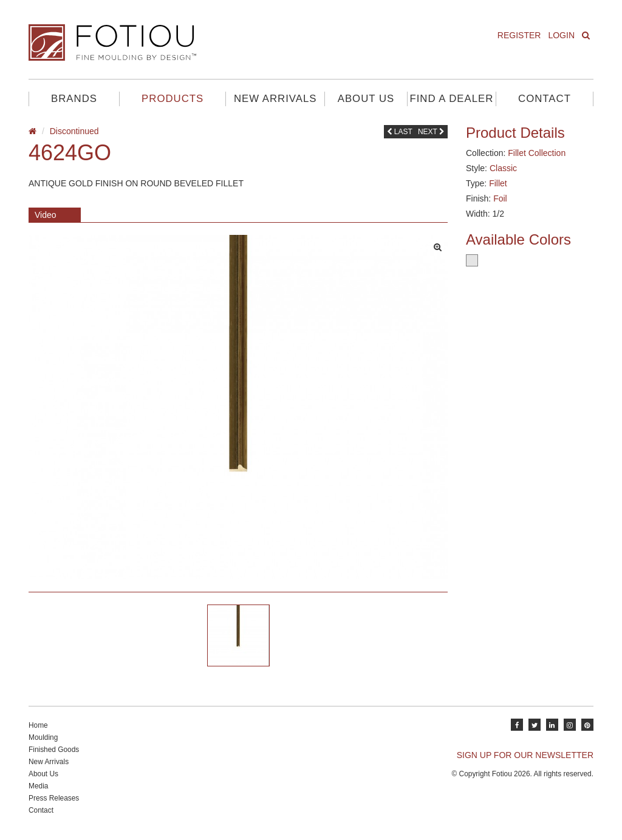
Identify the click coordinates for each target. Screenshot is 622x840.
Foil (500, 198)
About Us (366, 99)
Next (431, 132)
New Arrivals (275, 99)
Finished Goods (54, 750)
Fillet (498, 183)
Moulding (43, 737)
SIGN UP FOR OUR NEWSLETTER (525, 755)
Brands (74, 99)
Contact (545, 99)
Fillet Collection (537, 153)
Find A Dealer (451, 99)
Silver (472, 260)
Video (46, 215)
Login (561, 35)
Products (173, 99)
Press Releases (54, 798)
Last (400, 132)
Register (519, 35)
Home (38, 725)
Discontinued (74, 131)
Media (38, 786)
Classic (503, 168)
